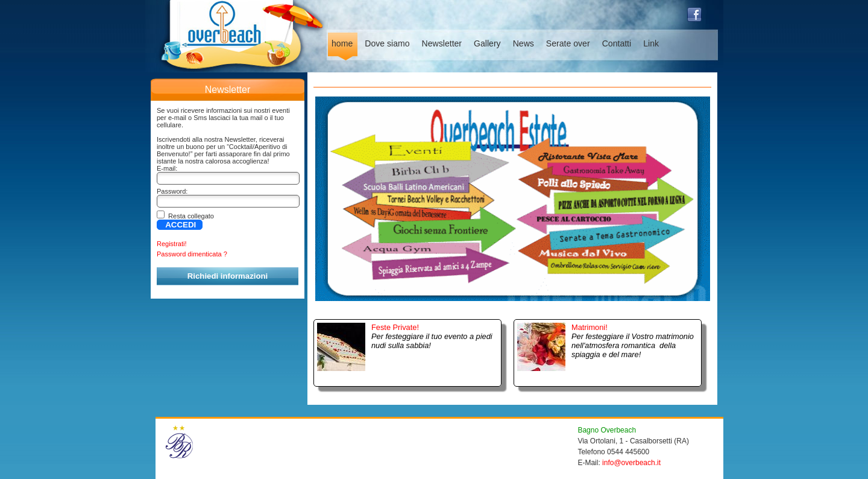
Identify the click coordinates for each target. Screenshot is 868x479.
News (524, 43)
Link (651, 43)
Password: (172, 191)
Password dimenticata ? (192, 254)
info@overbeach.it (631, 463)
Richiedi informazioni (228, 276)
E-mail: (167, 168)
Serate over (568, 43)
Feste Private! (395, 327)
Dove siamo (387, 43)
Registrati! (172, 244)
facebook (694, 14)
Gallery (487, 43)
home (342, 43)
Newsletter (442, 43)
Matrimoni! (590, 327)
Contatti (617, 43)
